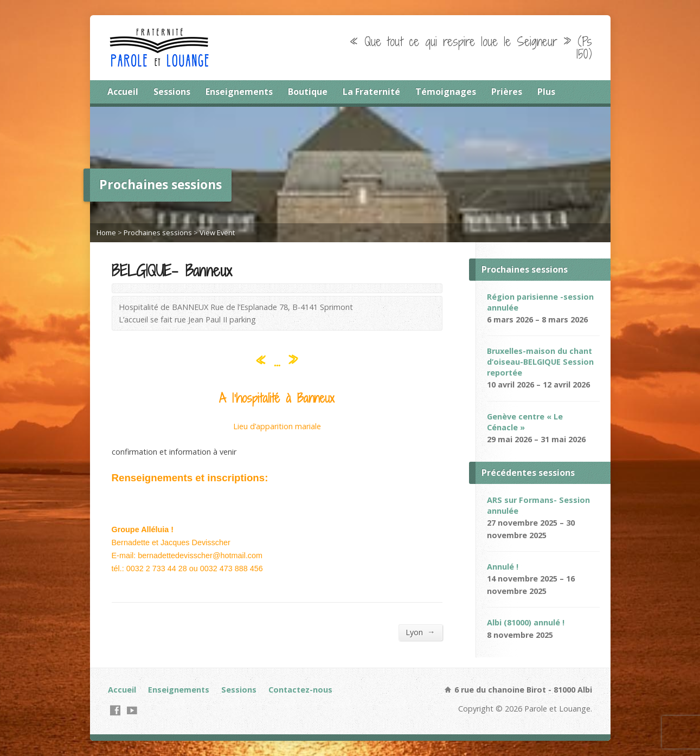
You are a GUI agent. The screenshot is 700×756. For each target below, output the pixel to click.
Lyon (420, 632)
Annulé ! (503, 567)
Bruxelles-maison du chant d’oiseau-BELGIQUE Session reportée (540, 362)
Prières (507, 92)
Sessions (172, 92)
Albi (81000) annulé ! (526, 622)
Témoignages (446, 92)
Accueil (123, 92)
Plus (546, 92)
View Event (217, 232)
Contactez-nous (300, 690)
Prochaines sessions (158, 232)
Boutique (308, 92)
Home (106, 232)
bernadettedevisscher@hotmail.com (200, 555)
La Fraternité (371, 92)
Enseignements (239, 92)
